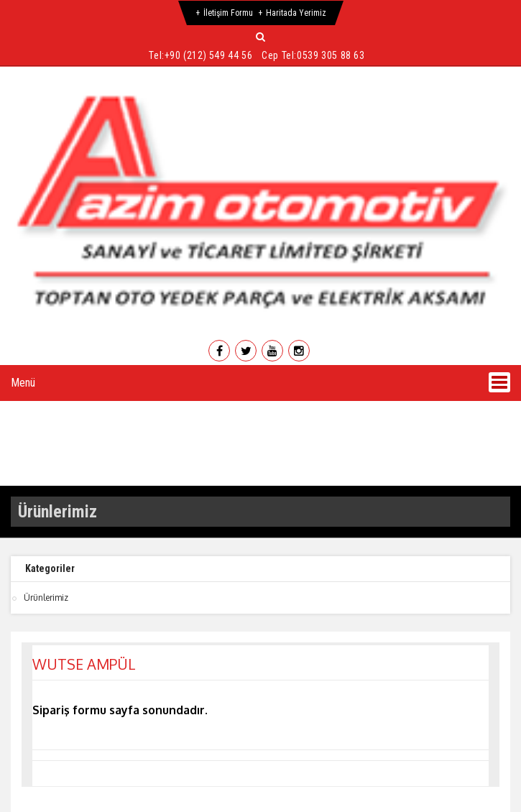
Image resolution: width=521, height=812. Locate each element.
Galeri (452, 412)
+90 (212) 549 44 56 (208, 55)
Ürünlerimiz (360, 412)
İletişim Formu (228, 13)
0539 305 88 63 (331, 55)
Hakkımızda (137, 412)
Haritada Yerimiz (296, 13)
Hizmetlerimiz (248, 412)
